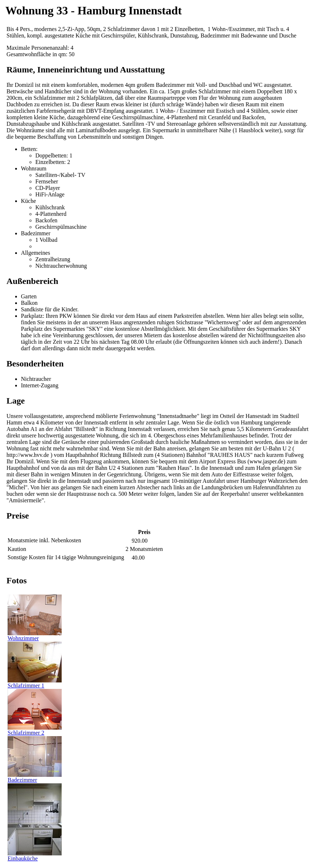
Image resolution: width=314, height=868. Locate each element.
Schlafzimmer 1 (35, 683)
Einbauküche (35, 856)
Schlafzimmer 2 (35, 730)
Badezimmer (35, 777)
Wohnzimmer (35, 636)
